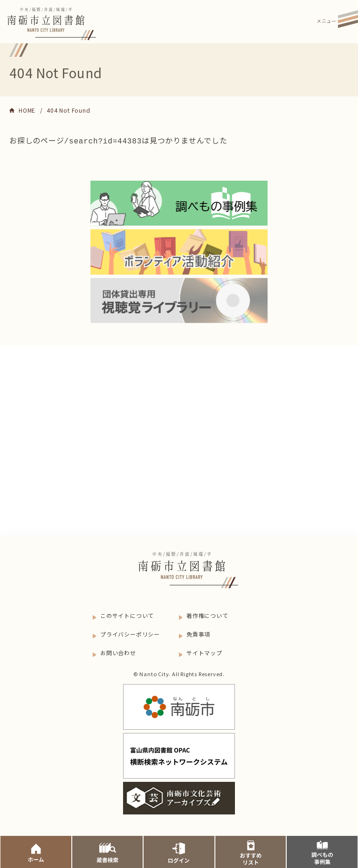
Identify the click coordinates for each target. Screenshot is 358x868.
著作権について (207, 614)
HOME (27, 110)
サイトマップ (204, 652)
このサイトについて (127, 614)
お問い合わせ (118, 652)
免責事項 (198, 633)
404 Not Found (68, 110)
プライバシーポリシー (130, 633)
